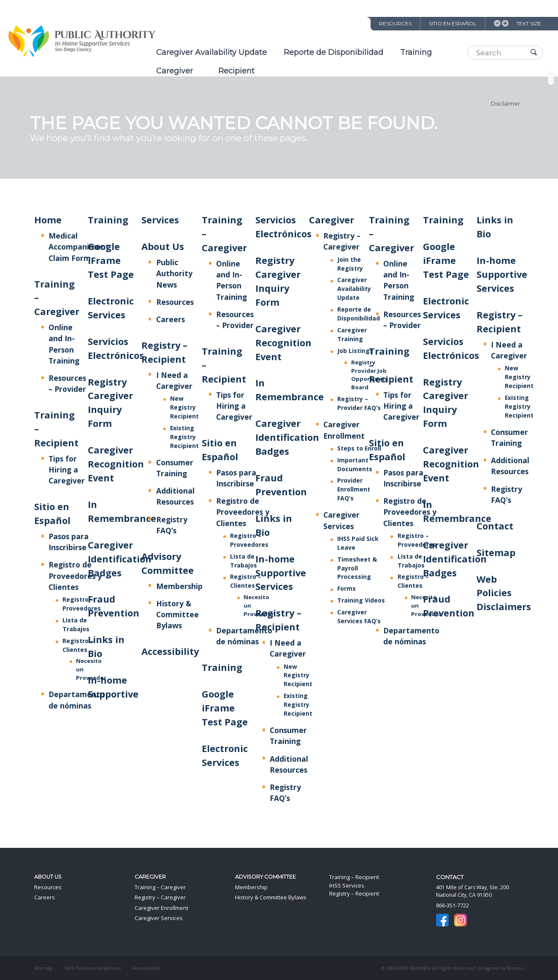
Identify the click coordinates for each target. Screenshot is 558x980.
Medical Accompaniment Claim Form (79, 247)
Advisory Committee (265, 877)
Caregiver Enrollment (161, 908)
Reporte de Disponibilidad (333, 52)
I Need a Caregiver (288, 648)
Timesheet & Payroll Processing (357, 568)
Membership (179, 586)
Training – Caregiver (160, 887)
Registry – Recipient (354, 893)
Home (48, 220)
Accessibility (170, 651)
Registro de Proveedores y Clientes (75, 576)
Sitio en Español (453, 23)
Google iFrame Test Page (111, 260)
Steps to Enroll (359, 448)
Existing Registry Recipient (184, 437)
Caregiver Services (159, 918)
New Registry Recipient (184, 407)
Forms (347, 588)
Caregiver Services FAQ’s (359, 616)
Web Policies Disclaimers (504, 593)
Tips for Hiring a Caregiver (67, 470)
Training (416, 52)
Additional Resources (175, 496)
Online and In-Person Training (232, 280)
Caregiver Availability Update (211, 52)
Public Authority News (174, 273)
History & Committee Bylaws (177, 614)
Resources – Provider (67, 383)
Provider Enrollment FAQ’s (354, 489)
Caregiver (175, 71)
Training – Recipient (354, 877)
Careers (171, 319)
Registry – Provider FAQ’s (359, 403)
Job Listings (355, 351)
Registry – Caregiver (342, 241)
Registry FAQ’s (285, 793)
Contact (495, 526)
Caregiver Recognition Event (116, 464)
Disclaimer (505, 103)
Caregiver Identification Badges (120, 559)
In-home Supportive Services (281, 573)
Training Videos (361, 600)
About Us (163, 246)
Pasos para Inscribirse (69, 542)
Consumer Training (288, 736)
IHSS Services (347, 885)
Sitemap (496, 552)
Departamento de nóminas (244, 636)
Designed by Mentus (501, 968)
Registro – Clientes (246, 581)
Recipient (236, 71)
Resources (395, 23)
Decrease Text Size (497, 23)
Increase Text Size (505, 23)
